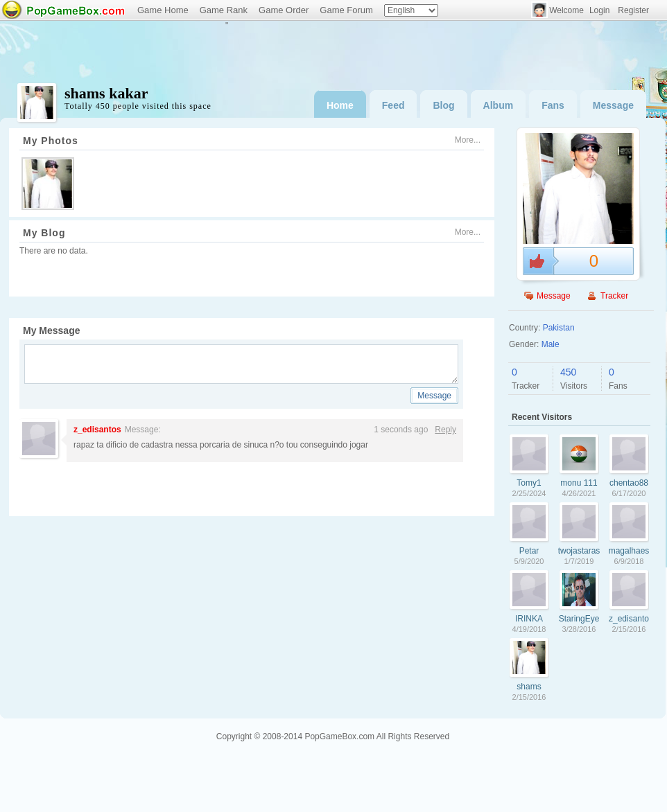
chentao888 (629, 483)
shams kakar (529, 687)
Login (599, 10)
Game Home (163, 10)
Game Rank (224, 10)
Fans (553, 105)
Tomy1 (529, 483)
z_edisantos (97, 430)
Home (340, 105)
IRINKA (529, 619)
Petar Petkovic (529, 551)
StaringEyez (579, 619)
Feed (393, 105)
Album (499, 105)
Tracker (614, 296)
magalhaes (629, 551)
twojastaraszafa (579, 551)
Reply (445, 430)
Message (613, 105)
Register (633, 10)
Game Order (284, 10)
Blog (443, 105)
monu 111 (579, 483)
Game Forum (346, 10)
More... (468, 140)
